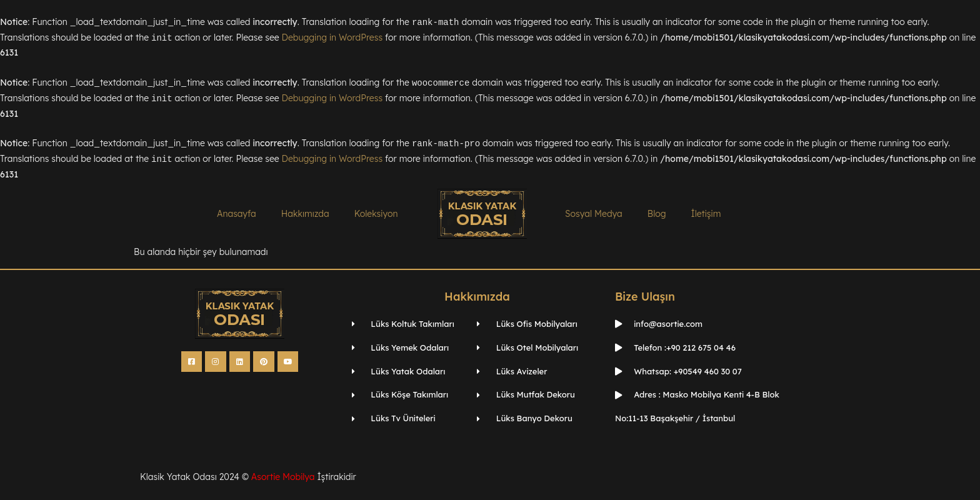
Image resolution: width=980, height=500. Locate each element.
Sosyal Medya (594, 214)
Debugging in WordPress (332, 38)
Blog (657, 214)
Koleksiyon (376, 214)
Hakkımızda (305, 214)
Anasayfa (237, 214)
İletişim (706, 214)
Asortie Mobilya (283, 477)
